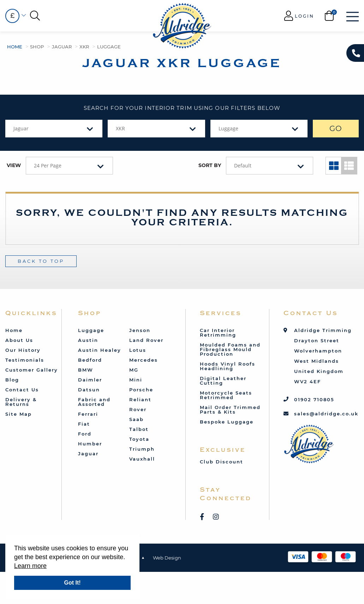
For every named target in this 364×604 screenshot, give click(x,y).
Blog (12, 380)
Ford (85, 434)
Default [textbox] (243, 165)
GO (336, 128)
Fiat (84, 424)
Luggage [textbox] (228, 128)
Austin (88, 340)
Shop (37, 47)
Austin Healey (100, 350)
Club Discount (222, 462)
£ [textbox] (12, 16)
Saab (136, 419)
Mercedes (144, 360)
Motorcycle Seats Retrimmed (226, 395)
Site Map (19, 414)
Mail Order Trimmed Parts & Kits (230, 410)
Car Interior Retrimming (218, 333)
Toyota (139, 439)
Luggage (109, 47)
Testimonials (25, 360)
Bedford (90, 360)
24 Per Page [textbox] (48, 165)
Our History (23, 350)
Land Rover (146, 340)
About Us (19, 340)
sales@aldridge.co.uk (326, 414)
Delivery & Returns (21, 402)
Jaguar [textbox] (21, 128)
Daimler (90, 380)
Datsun (89, 390)
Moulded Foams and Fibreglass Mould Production (230, 349)
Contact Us (22, 390)
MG (134, 370)
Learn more (30, 566)
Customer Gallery (32, 370)
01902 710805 (314, 399)
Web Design (167, 558)
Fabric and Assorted (94, 402)
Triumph (142, 449)
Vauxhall (142, 459)
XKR (84, 47)
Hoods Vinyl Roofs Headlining (228, 366)
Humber (90, 444)
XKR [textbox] (120, 128)
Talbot (139, 429)
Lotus (138, 350)
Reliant (140, 399)
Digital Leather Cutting (223, 381)
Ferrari (88, 414)
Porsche (141, 390)
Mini (136, 380)
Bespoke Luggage (227, 422)
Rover (138, 409)
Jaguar (62, 47)
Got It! (72, 583)
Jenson (140, 330)
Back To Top (41, 261)
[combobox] (12, 16)
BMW (86, 370)
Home (15, 47)
